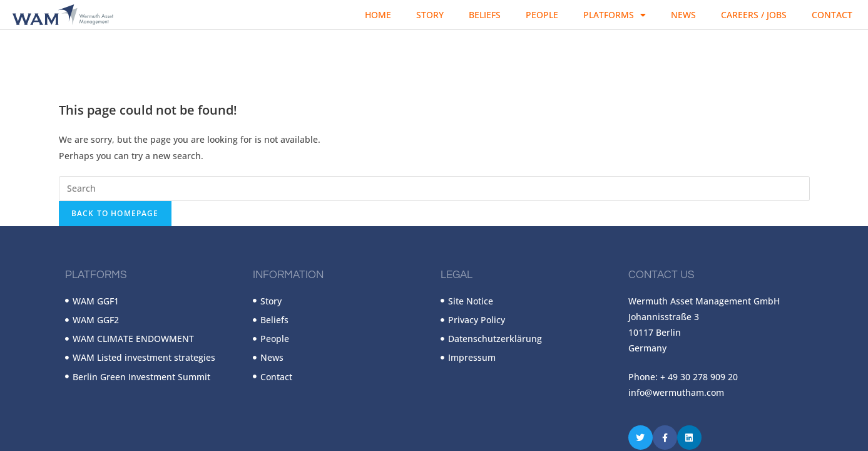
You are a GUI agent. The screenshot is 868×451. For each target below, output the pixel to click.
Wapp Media (217, 396)
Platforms (615, 15)
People (542, 15)
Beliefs (485, 15)
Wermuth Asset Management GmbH (131, 396)
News (683, 15)
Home (378, 15)
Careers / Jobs (754, 15)
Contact (832, 15)
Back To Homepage (115, 141)
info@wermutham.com (676, 320)
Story (430, 15)
